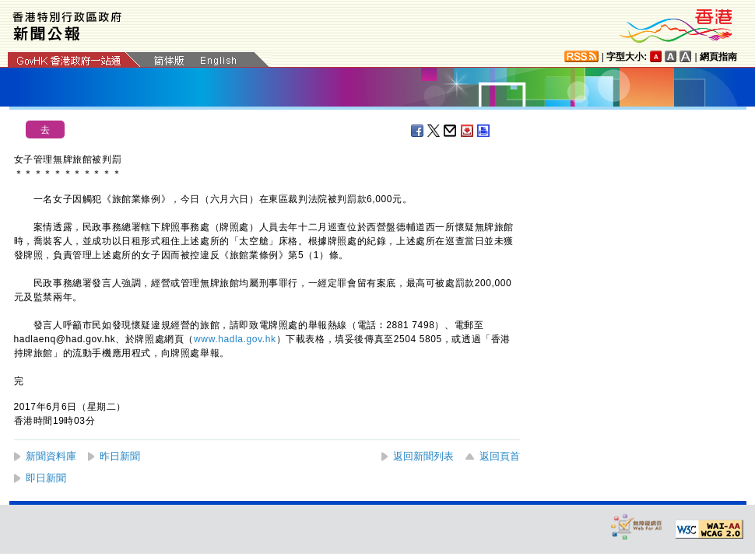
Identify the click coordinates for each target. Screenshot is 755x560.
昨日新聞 (120, 456)
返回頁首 (500, 456)
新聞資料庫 (51, 456)
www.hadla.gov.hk (235, 339)
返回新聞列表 (423, 456)
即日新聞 (46, 478)
